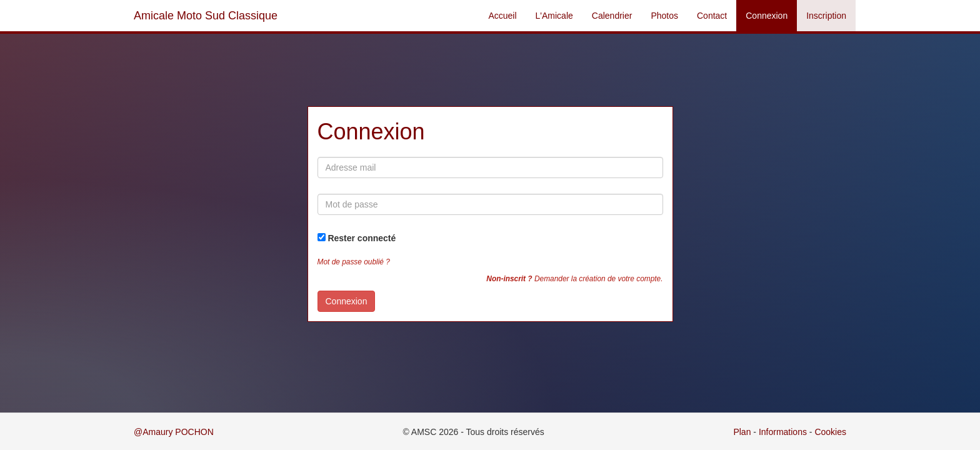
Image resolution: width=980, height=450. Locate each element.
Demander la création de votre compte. (574, 279)
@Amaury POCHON (174, 432)
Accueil (502, 16)
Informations (783, 432)
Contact (712, 16)
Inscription (826, 16)
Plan (742, 432)
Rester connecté (362, 238)
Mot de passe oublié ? (354, 262)
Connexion (767, 16)
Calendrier (612, 16)
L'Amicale (554, 16)
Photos (664, 16)
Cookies (830, 432)
